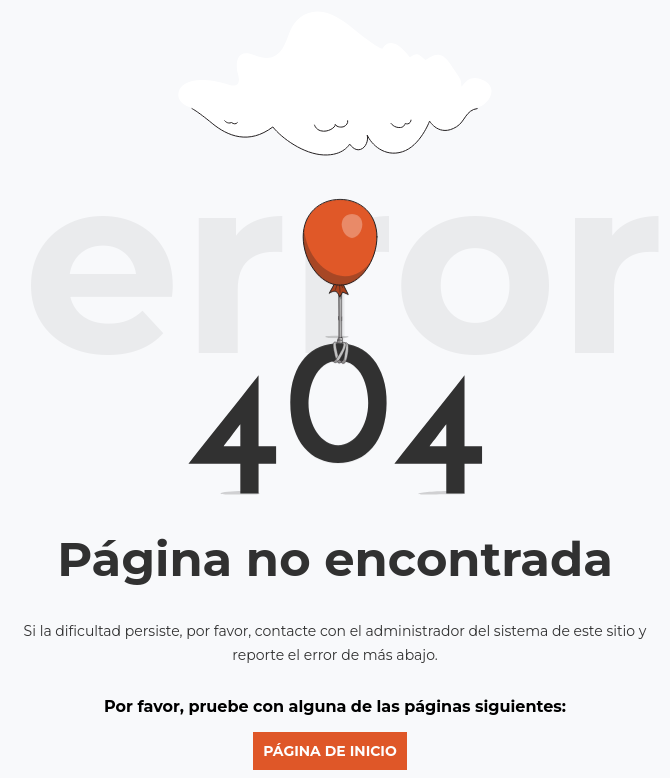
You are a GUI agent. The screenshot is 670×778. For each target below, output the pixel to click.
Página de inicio (330, 751)
